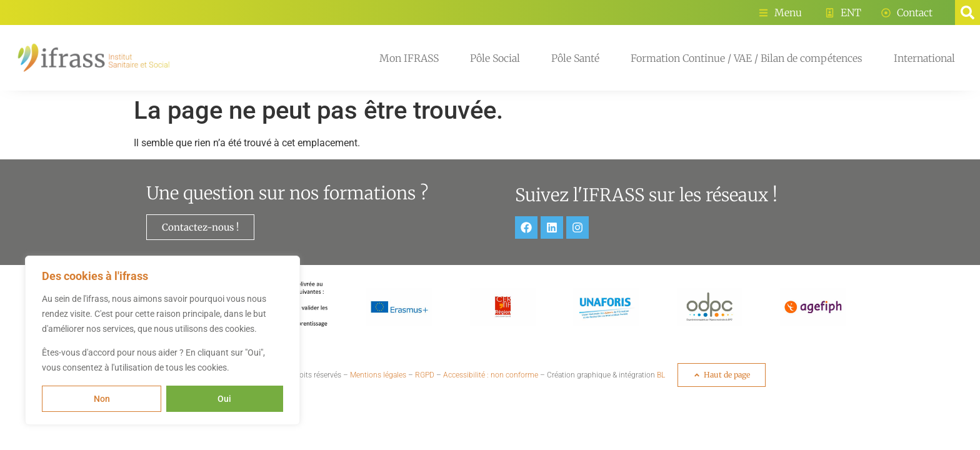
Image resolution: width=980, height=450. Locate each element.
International (924, 58)
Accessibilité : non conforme (491, 375)
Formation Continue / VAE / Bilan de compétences (747, 58)
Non (102, 399)
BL (661, 375)
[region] (162, 341)
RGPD (425, 375)
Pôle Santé (575, 58)
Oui (225, 399)
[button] (967, 12)
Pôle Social (495, 58)
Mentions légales (378, 375)
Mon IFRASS (409, 58)
